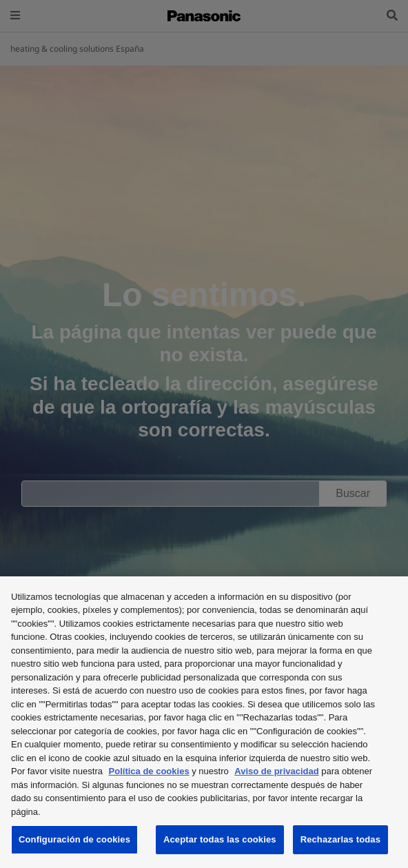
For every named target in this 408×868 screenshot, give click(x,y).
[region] (204, 722)
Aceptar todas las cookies (220, 839)
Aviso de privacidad (276, 771)
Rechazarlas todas (340, 839)
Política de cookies (149, 771)
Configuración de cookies (74, 839)
